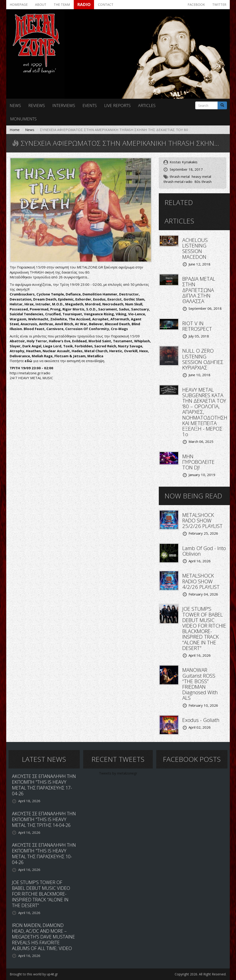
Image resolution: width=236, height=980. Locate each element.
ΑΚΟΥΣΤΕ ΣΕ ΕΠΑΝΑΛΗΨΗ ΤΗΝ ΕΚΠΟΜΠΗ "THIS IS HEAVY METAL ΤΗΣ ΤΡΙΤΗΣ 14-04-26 (44, 819)
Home (15, 130)
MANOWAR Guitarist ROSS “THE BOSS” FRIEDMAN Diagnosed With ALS (200, 684)
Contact (106, 4)
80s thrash (203, 182)
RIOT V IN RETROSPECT (197, 326)
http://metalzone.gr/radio (30, 373)
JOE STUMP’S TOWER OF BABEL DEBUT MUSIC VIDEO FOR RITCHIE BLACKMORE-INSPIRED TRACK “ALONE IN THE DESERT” (204, 628)
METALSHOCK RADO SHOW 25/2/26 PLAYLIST (202, 520)
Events (90, 105)
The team (62, 4)
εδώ (28, 361)
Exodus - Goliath (201, 720)
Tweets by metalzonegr (118, 773)
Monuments (23, 119)
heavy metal (201, 176)
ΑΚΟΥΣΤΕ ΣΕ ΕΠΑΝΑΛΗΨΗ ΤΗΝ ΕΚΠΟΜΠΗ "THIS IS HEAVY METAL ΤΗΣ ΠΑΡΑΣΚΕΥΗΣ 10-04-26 (44, 854)
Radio (84, 4)
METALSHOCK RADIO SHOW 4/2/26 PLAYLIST (201, 581)
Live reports (117, 105)
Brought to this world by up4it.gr (34, 974)
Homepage (19, 4)
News (15, 105)
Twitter (219, 4)
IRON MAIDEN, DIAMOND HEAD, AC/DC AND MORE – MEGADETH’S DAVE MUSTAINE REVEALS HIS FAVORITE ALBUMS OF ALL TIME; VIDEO (43, 937)
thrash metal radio (178, 182)
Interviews (64, 105)
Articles (147, 105)
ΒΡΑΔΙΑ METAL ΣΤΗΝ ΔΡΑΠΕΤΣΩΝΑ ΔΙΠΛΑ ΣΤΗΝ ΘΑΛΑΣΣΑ (199, 290)
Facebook (196, 4)
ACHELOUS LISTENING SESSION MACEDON (195, 248)
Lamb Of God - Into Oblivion (204, 551)
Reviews (37, 105)
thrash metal (180, 176)
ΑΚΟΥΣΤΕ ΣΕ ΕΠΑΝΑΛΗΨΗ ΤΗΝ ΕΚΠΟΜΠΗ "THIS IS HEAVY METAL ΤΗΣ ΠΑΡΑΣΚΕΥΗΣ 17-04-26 (44, 785)
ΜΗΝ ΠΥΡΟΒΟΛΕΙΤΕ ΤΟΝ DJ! (198, 462)
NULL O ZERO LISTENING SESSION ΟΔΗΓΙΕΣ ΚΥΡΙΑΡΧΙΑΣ (203, 359)
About (41, 4)
